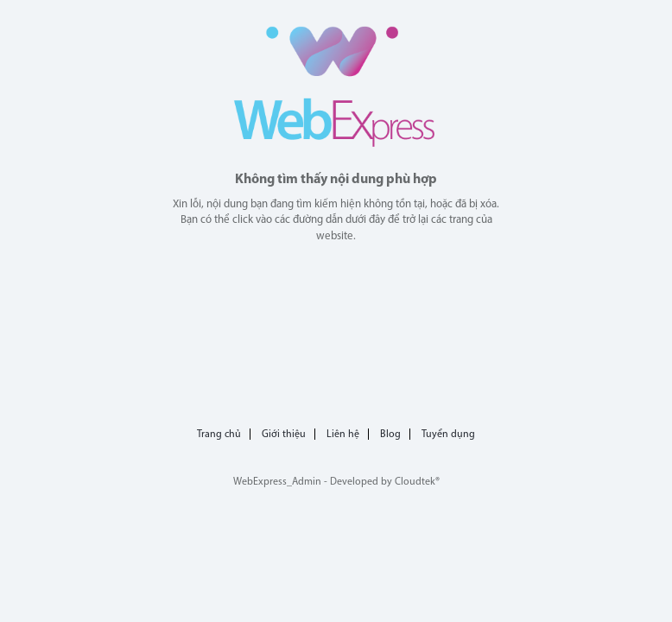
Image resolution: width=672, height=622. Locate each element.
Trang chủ (219, 435)
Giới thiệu (284, 435)
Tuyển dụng (448, 435)
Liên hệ (343, 435)
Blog (390, 435)
